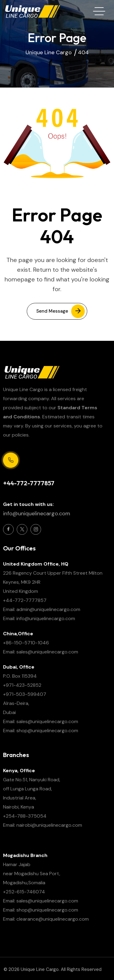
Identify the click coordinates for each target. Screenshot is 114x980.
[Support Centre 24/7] (11, 460)
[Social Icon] (8, 529)
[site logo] (32, 11)
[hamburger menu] (99, 11)
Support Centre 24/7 (24, 473)
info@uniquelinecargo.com (37, 513)
